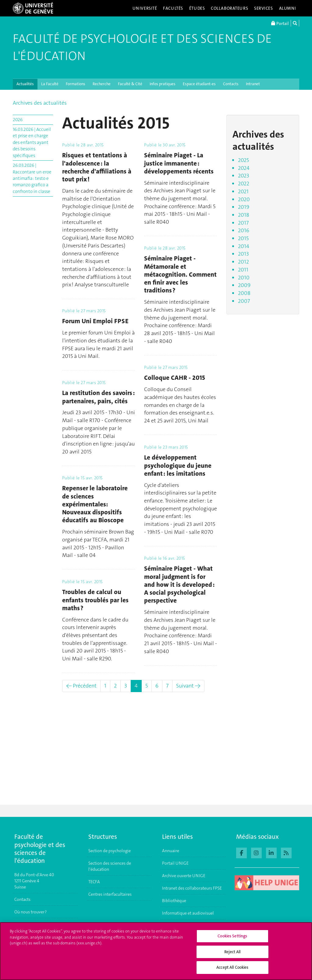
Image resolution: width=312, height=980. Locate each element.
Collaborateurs (229, 8)
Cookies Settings (232, 940)
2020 (244, 199)
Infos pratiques (163, 84)
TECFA (94, 882)
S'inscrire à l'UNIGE (32, 924)
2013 (243, 254)
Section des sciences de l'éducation (110, 866)
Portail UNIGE (175, 863)
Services (264, 8)
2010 (244, 278)
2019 (244, 207)
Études (197, 8)
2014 (244, 246)
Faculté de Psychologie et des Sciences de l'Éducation (142, 47)
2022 (244, 184)
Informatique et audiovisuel (188, 913)
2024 (244, 168)
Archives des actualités (40, 103)
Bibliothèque (174, 901)
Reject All (232, 955)
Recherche (102, 84)
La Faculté (50, 84)
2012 (243, 262)
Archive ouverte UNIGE (184, 876)
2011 (243, 270)
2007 (244, 301)
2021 (243, 191)
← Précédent (81, 686)
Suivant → (188, 686)
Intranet (253, 84)
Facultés (173, 8)
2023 (244, 176)
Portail (280, 23)
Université (145, 8)
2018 (244, 215)
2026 (18, 120)
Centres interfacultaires (110, 894)
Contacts (231, 84)
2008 (244, 293)
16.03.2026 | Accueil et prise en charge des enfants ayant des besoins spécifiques (32, 142)
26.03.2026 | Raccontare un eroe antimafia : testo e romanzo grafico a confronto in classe (32, 178)
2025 (243, 160)
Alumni (288, 8)
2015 (243, 238)
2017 (243, 223)
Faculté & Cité (130, 84)
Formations (76, 84)
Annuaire (171, 851)
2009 (244, 285)
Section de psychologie (110, 851)
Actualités (25, 84)
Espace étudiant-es (199, 84)
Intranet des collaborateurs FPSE (192, 888)
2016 (244, 230)
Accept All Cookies (232, 971)
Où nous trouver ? (30, 912)
